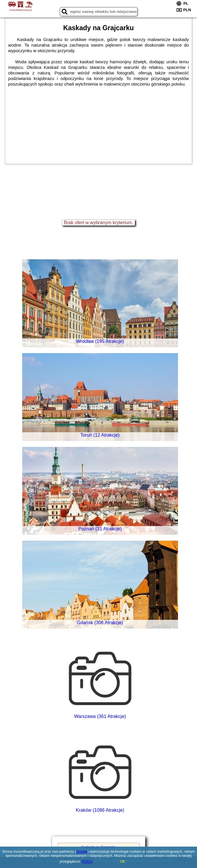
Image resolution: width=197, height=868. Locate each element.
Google (82, 852)
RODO (87, 862)
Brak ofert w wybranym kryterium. (98, 223)
